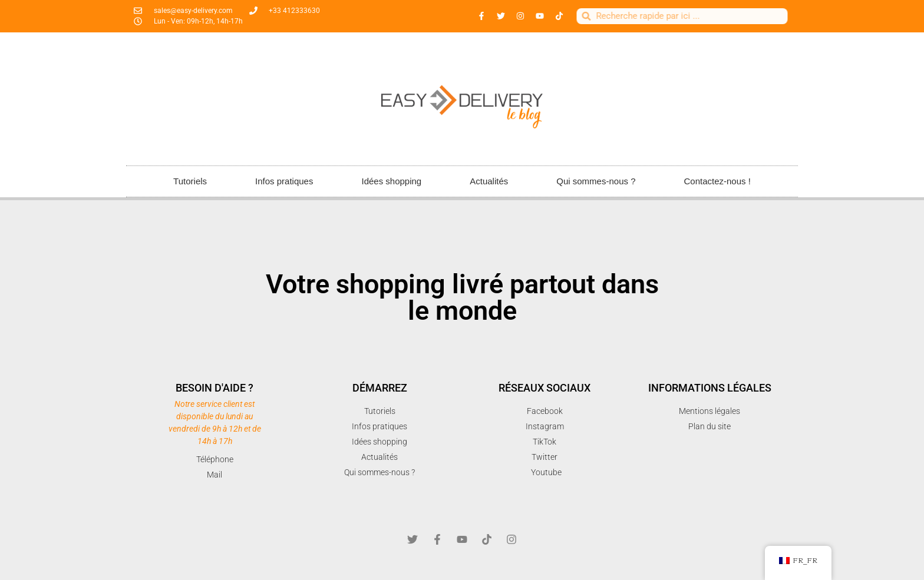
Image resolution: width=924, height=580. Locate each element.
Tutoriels (190, 181)
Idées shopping (391, 181)
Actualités (489, 181)
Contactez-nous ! (717, 181)
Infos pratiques (284, 181)
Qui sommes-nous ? (596, 181)
